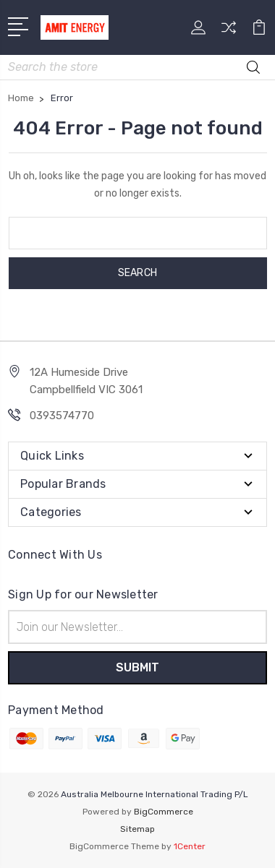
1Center (190, 846)
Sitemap (137, 829)
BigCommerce (164, 812)
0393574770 (62, 416)
